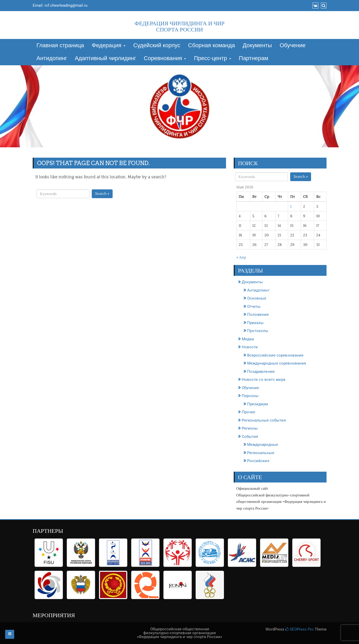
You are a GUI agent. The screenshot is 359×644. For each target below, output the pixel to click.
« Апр (241, 257)
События (250, 437)
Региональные (261, 453)
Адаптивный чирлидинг (105, 59)
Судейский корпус (157, 46)
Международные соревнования (277, 363)
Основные (257, 298)
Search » (102, 194)
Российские (258, 461)
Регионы (250, 428)
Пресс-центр (212, 59)
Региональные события (264, 420)
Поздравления (261, 372)
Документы (257, 46)
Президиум (258, 404)
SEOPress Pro (299, 629)
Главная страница (60, 46)
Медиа (248, 339)
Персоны (250, 396)
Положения (258, 315)
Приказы (256, 323)
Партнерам (254, 59)
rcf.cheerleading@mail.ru (66, 5)
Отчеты (254, 307)
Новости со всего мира (264, 380)
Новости (250, 347)
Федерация (109, 46)
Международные (263, 445)
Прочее (249, 412)
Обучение (293, 46)
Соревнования (165, 59)
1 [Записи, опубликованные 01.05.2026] (291, 206)
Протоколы (258, 331)
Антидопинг (52, 59)
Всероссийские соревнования (275, 355)
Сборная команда (212, 46)
